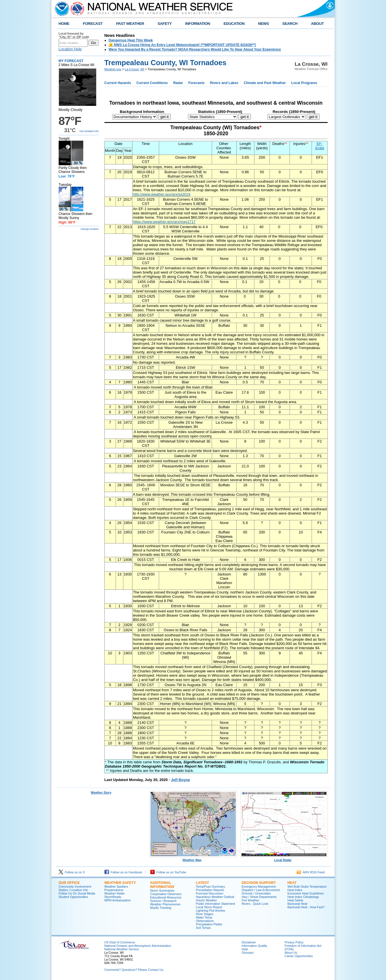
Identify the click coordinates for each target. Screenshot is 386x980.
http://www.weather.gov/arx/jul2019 (162, 194)
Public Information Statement (216, 904)
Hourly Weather (207, 900)
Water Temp (204, 917)
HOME (64, 24)
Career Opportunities (299, 956)
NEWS (264, 24)
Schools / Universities (256, 893)
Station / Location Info (73, 890)
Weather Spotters (116, 887)
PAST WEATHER (130, 24)
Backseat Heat (297, 904)
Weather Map (193, 859)
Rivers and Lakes (224, 83)
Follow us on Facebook (123, 872)
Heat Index (295, 890)
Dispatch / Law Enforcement (261, 890)
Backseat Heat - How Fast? (306, 907)
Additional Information (162, 885)
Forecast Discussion (210, 893)
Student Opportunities (73, 897)
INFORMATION (198, 24)
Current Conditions (152, 83)
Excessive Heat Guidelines (306, 893)
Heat (292, 883)
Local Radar (284, 859)
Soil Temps (203, 928)
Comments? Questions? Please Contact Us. (134, 970)
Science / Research (163, 901)
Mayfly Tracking (161, 908)
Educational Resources (166, 897)
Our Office (69, 883)
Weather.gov (113, 69)
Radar (178, 83)
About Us (291, 953)
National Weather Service (122, 949)
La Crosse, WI (134, 69)
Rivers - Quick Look (255, 904)
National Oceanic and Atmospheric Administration (138, 946)
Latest (203, 883)
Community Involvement (75, 887)
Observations (205, 921)
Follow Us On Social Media (77, 893)
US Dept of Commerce (120, 942)
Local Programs (304, 83)
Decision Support (259, 883)
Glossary (248, 953)
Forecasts (196, 83)
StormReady (113, 897)
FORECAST (93, 24)
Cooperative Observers (166, 894)
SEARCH (290, 24)
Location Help (70, 49)
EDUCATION (234, 24)
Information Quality (255, 946)
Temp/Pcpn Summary (211, 887)
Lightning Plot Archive (211, 911)
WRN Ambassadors (118, 900)
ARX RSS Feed (311, 872)
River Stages (205, 914)
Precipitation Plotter (209, 924)
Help (245, 949)
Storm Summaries (162, 891)
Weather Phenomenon (165, 904)
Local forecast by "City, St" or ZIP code (74, 35)
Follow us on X (72, 872)
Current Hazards (118, 83)
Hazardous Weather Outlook (215, 897)
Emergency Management (259, 887)
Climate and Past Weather (265, 83)
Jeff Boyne (181, 780)
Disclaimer (249, 942)
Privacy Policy (294, 942)
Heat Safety (296, 900)
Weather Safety (120, 883)
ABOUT (317, 24)
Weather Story (101, 792)
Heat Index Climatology (303, 897)
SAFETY (165, 24)
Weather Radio (115, 893)
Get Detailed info (89, 131)
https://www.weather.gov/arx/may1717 (164, 222)
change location (89, 229)
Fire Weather (251, 900)
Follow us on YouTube (168, 872)
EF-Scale (320, 146)
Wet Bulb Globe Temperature (307, 887)
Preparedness (114, 890)
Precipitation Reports (210, 890)
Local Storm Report (209, 907)
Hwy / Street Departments (259, 897)
